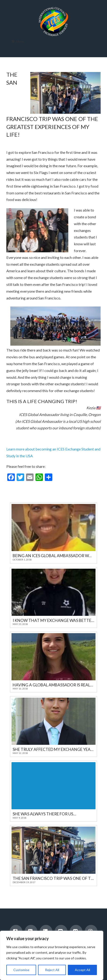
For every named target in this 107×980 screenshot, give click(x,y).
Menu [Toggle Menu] (17, 41)
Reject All (52, 970)
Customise (21, 970)
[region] (52, 955)
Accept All (82, 970)
